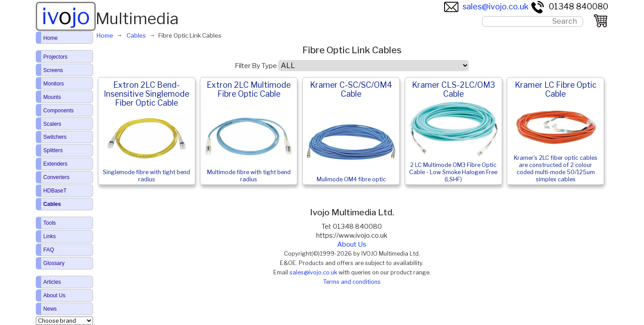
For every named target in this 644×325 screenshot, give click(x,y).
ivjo (66, 16)
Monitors (54, 84)
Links (50, 236)
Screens (53, 70)
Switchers (55, 137)
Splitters (53, 150)
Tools (50, 223)
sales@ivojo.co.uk (486, 6)
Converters (57, 177)
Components (59, 111)
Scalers (52, 124)
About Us (352, 244)
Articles (52, 282)
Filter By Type (256, 66)
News (50, 309)
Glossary (54, 263)
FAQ (49, 250)
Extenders (55, 164)
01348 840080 (569, 6)
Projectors (55, 57)
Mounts (52, 97)
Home (51, 38)
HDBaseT (55, 191)
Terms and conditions (352, 282)
